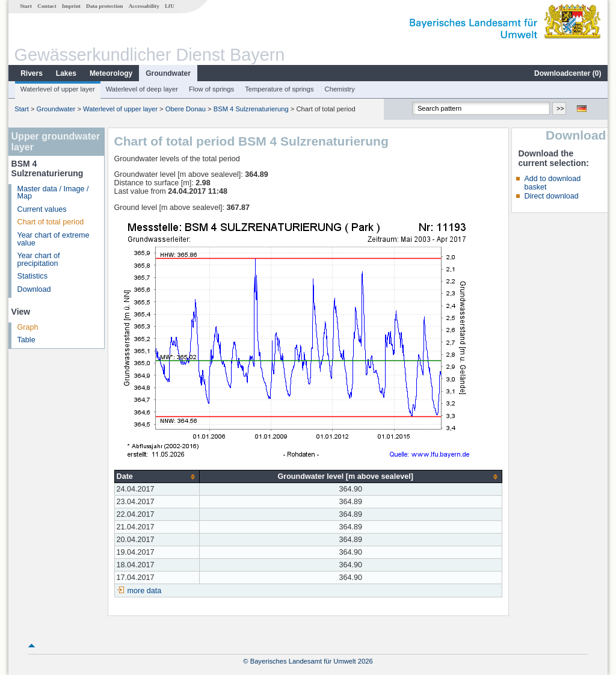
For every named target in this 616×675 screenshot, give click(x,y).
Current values (42, 209)
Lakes (66, 73)
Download (34, 289)
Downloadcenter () (568, 73)
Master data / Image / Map (53, 193)
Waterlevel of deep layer (142, 89)
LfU (170, 6)
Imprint (71, 6)
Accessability (144, 6)
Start (26, 6)
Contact (47, 6)
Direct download (551, 196)
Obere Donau (186, 109)
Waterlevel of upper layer (58, 89)
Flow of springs (211, 89)
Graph (28, 327)
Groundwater (168, 73)
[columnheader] (157, 477)
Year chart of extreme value (54, 239)
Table (26, 340)
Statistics (32, 276)
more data (145, 591)
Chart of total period (51, 222)
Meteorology (111, 73)
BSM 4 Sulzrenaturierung (251, 109)
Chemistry (340, 89)
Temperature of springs (279, 89)
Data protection (104, 6)
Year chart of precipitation (39, 260)
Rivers (32, 73)
